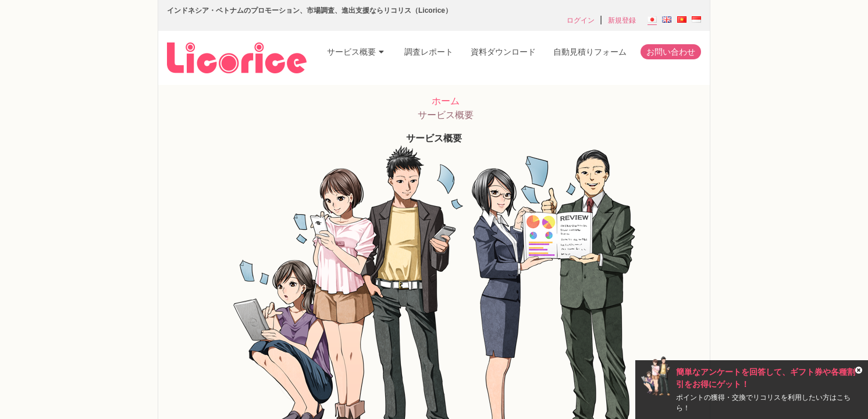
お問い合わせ (671, 52)
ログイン (581, 20)
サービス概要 (355, 52)
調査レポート (429, 52)
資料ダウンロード (503, 52)
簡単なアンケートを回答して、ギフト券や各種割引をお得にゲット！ (766, 378)
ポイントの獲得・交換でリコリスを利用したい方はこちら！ (763, 403)
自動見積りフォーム (590, 52)
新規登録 (622, 20)
